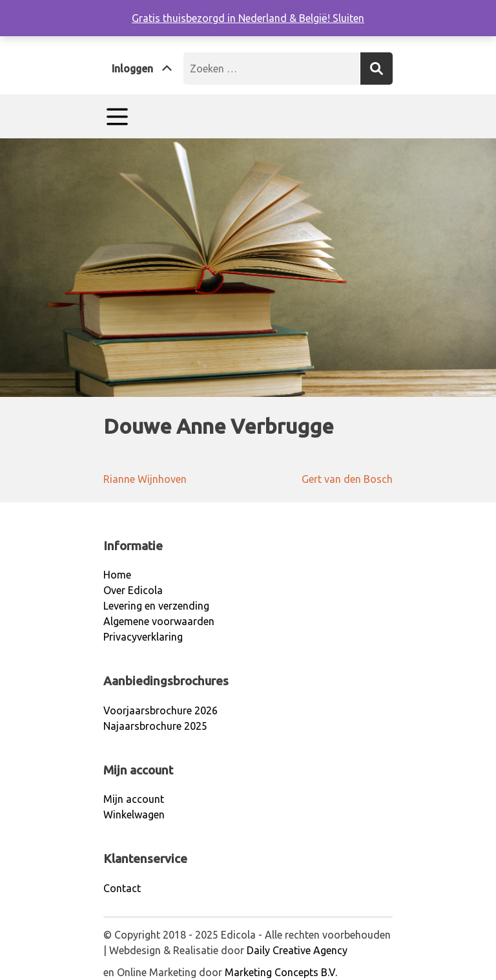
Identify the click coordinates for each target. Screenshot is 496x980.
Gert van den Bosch (347, 479)
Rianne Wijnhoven (145, 479)
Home (117, 575)
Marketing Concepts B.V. (281, 972)
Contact (122, 888)
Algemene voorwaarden (159, 621)
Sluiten (348, 18)
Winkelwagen (134, 815)
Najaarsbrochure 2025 (155, 726)
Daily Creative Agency (297, 950)
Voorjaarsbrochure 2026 (160, 710)
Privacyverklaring (143, 637)
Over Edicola (133, 590)
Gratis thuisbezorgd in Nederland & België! (232, 18)
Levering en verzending (156, 606)
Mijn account (134, 799)
